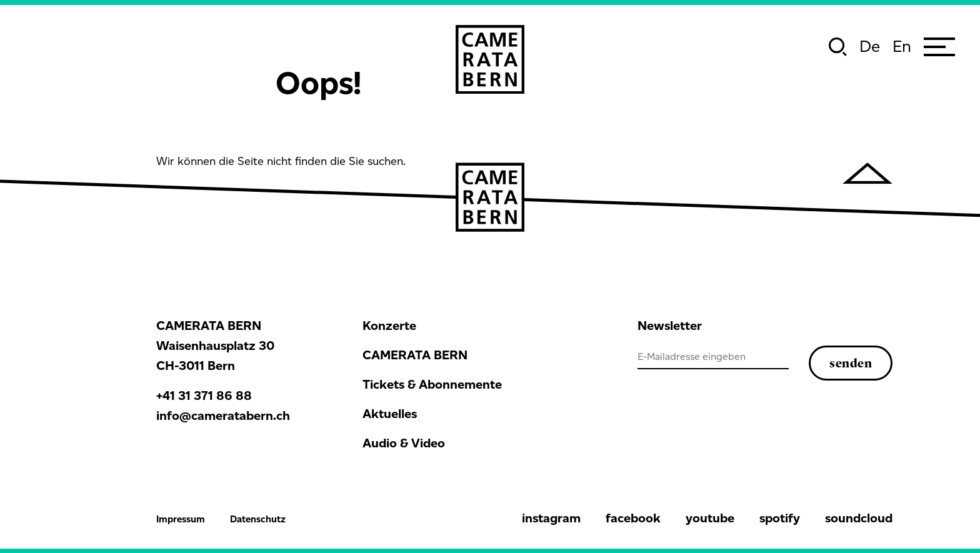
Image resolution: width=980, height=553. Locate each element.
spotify (780, 518)
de (870, 46)
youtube (710, 518)
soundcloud (859, 518)
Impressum (181, 519)
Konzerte (389, 326)
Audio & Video (404, 443)
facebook (633, 518)
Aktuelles (390, 414)
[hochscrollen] (867, 173)
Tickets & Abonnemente (432, 384)
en (902, 46)
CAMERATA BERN (415, 355)
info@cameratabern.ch (223, 416)
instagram (551, 518)
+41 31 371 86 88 (204, 396)
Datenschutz (258, 519)
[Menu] (939, 47)
